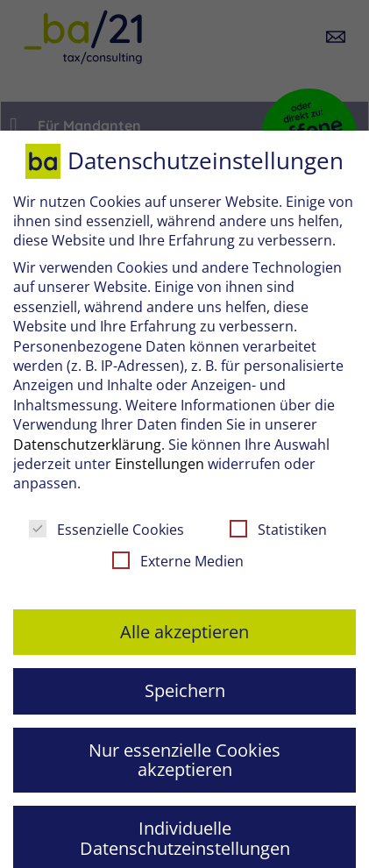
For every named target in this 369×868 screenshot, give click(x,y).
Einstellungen (160, 464)
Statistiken (278, 530)
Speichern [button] (185, 690)
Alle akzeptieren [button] (184, 632)
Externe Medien (178, 561)
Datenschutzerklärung (87, 445)
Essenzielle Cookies (106, 530)
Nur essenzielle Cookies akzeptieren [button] (184, 760)
